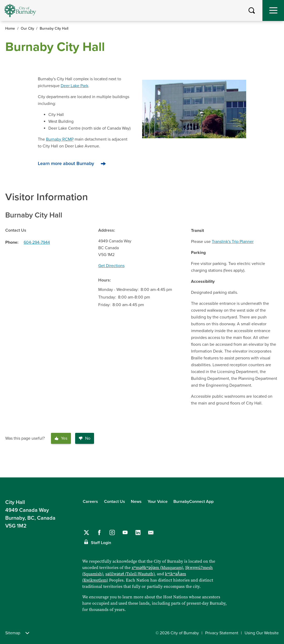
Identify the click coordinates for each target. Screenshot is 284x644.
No (85, 438)
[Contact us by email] (151, 533)
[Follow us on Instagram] (112, 533)
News (136, 502)
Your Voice (158, 502)
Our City (27, 28)
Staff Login (101, 543)
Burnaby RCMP (60, 139)
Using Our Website (262, 633)
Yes (61, 438)
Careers (90, 502)
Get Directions (111, 266)
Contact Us (115, 502)
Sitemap (17, 633)
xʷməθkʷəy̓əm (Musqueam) (157, 567)
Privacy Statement (222, 633)
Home (10, 28)
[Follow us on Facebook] (99, 533)
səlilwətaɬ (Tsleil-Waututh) (130, 574)
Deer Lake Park (74, 86)
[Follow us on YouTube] (125, 533)
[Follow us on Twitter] (86, 533)
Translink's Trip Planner (233, 242)
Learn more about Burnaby (66, 163)
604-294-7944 (37, 242)
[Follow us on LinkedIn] (138, 533)
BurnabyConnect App (193, 502)
